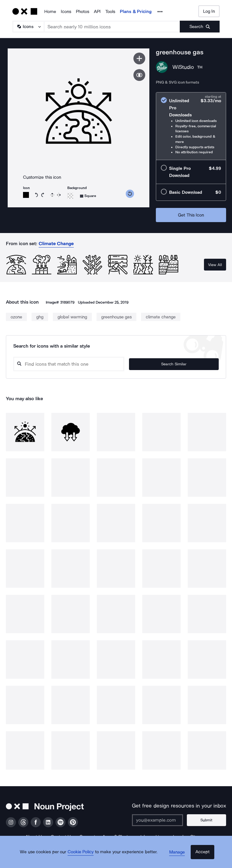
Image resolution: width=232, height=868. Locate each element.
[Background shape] (88, 196)
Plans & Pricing (136, 12)
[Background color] (70, 196)
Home (50, 12)
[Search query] (92, 364)
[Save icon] (139, 58)
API (97, 12)
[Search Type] (28, 27)
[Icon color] (26, 195)
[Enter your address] (163, 820)
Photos (82, 12)
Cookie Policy (84, 858)
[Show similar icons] (139, 75)
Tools (110, 12)
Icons (66, 12)
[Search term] (112, 27)
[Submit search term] (200, 27)
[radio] (191, 126)
